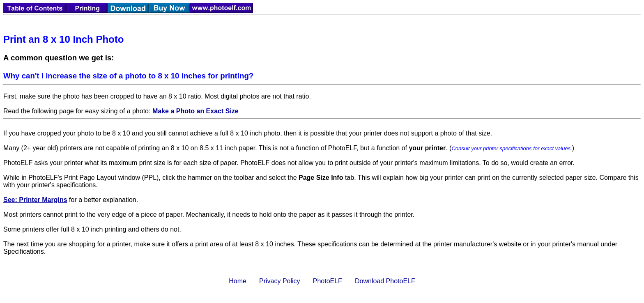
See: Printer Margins (35, 200)
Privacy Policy (280, 281)
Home (238, 281)
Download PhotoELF (385, 281)
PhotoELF (328, 281)
